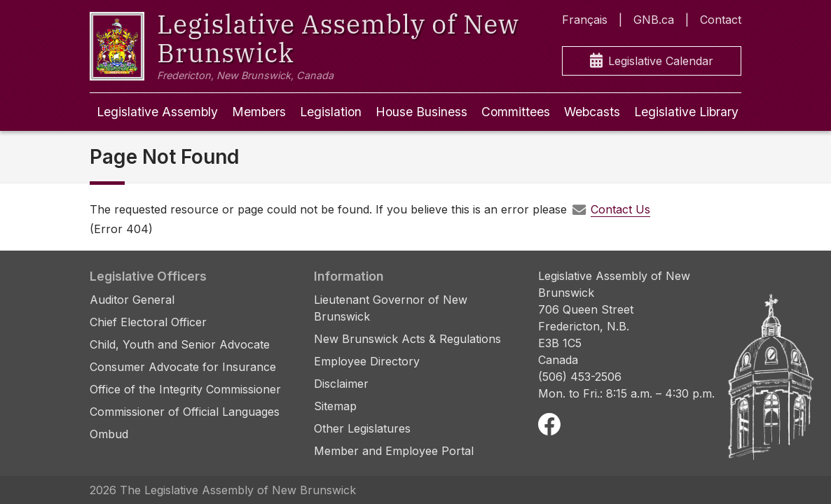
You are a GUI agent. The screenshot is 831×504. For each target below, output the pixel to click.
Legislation (331, 112)
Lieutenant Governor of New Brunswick (391, 308)
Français (585, 20)
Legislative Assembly (157, 112)
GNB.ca (654, 20)
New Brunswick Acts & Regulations (407, 339)
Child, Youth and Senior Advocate (180, 344)
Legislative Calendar (652, 61)
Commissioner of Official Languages (185, 412)
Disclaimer (341, 384)
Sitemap (335, 406)
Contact (721, 20)
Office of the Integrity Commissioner (185, 389)
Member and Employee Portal (394, 451)
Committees (516, 112)
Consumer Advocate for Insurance (183, 367)
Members (259, 112)
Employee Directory (367, 361)
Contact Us (620, 209)
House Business (421, 112)
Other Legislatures (362, 428)
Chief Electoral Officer (148, 322)
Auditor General (132, 300)
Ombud (109, 434)
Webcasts (592, 112)
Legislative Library (686, 112)
